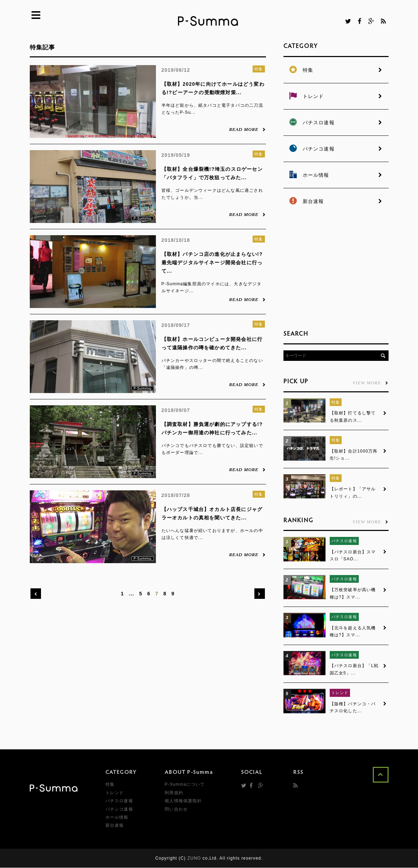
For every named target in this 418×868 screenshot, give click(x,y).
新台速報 (115, 826)
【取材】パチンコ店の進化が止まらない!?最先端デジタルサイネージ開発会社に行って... (212, 262)
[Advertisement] (336, 269)
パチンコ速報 (119, 809)
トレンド (340, 693)
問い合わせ (176, 809)
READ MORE (248, 129)
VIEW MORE (370, 383)
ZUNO (194, 859)
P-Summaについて (185, 785)
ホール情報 (117, 818)
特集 (259, 69)
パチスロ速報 (344, 541)
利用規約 (174, 793)
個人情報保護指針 (183, 801)
